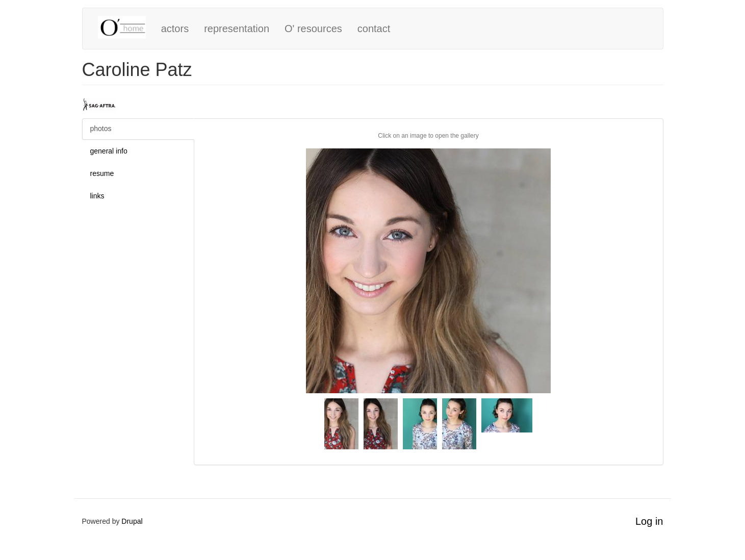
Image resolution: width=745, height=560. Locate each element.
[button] (429, 271)
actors (175, 29)
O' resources (313, 29)
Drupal (132, 521)
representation (237, 29)
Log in (649, 521)
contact (374, 29)
